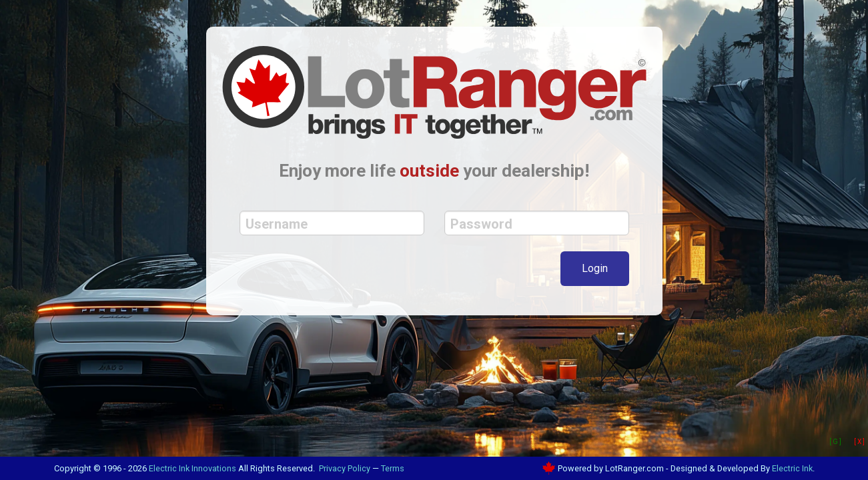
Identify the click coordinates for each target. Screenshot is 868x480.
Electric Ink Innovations (192, 468)
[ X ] (859, 442)
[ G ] (835, 442)
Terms (393, 468)
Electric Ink (792, 468)
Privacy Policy (345, 468)
